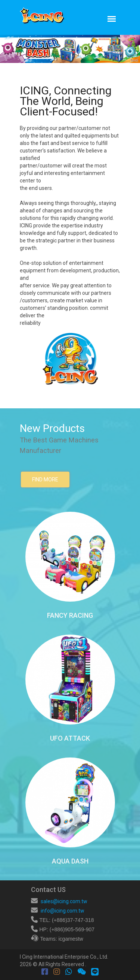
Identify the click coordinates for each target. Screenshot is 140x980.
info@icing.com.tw (63, 911)
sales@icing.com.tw (64, 901)
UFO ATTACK (70, 738)
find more (45, 480)
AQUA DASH (70, 861)
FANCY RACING (70, 615)
